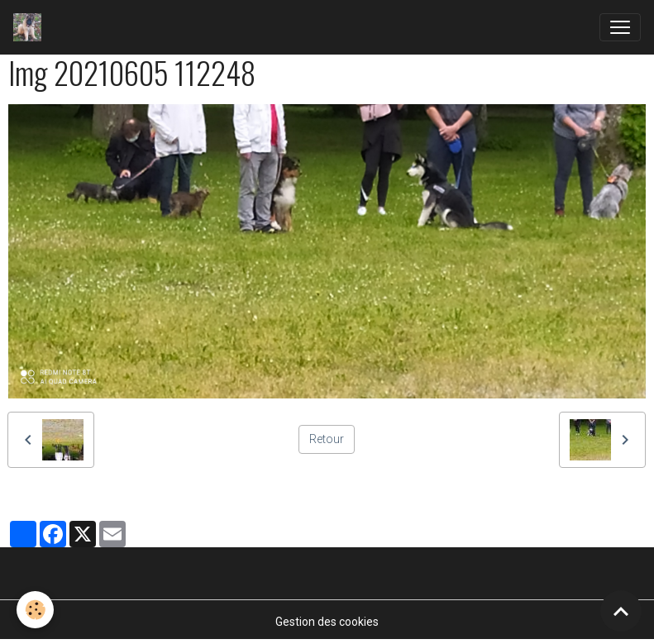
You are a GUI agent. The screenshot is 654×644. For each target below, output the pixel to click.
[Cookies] (35, 610)
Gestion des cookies (327, 622)
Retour (327, 439)
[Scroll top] (621, 611)
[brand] (31, 27)
